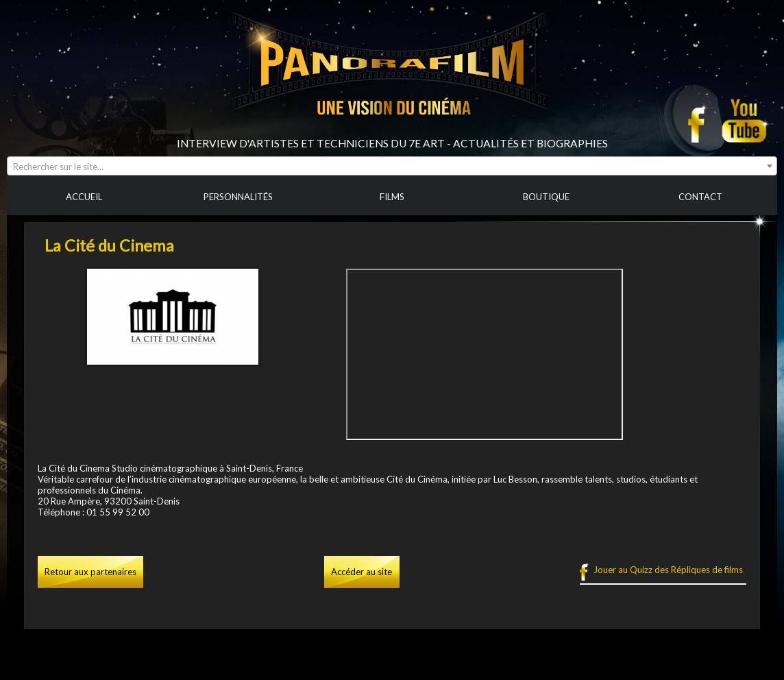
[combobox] (392, 166)
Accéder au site (362, 572)
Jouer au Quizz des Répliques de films (668, 570)
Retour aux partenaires (90, 572)
